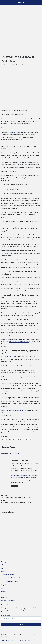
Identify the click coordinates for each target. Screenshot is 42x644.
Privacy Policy (9, 637)
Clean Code (12, 357)
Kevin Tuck (8, 65)
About (3, 565)
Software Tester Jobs (8, 600)
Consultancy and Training (11, 581)
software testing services (19, 475)
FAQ (3, 588)
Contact (4, 592)
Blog (3, 568)
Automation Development (11, 578)
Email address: (21, 617)
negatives (16, 132)
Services (4, 572)
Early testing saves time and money (13, 410)
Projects (4, 585)
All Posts (14, 486)
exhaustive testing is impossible (19, 342)
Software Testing (14, 453)
